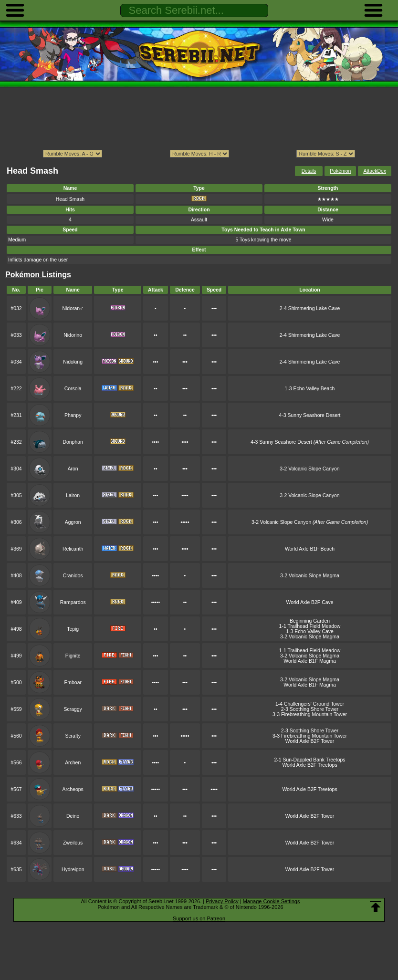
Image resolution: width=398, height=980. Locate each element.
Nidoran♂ (73, 308)
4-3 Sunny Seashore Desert (310, 415)
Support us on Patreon (199, 918)
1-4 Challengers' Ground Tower (310, 704)
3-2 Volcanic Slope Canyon (309, 469)
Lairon (73, 495)
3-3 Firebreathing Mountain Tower (310, 714)
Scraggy (73, 709)
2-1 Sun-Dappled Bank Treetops (309, 760)
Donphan (73, 442)
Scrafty (73, 736)
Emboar (73, 683)
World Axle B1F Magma (309, 661)
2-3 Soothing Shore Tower (310, 709)
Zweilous (73, 843)
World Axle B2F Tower (310, 741)
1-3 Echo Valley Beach (310, 389)
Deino (73, 816)
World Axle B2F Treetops (309, 765)
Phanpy (73, 415)
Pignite (73, 656)
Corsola (73, 389)
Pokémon (340, 171)
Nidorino (73, 335)
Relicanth (73, 549)
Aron (73, 469)
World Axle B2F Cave (310, 602)
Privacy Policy (222, 901)
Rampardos (73, 602)
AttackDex (375, 171)
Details (309, 171)
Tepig (73, 629)
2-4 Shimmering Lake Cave (310, 308)
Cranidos (73, 576)
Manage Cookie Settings (272, 901)
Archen (73, 763)
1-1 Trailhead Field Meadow (310, 626)
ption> (326, 154)
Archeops (73, 789)
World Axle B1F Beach (310, 549)
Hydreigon (73, 870)
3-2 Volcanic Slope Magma (310, 576)
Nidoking (73, 362)
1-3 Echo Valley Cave (310, 631)
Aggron (73, 522)
